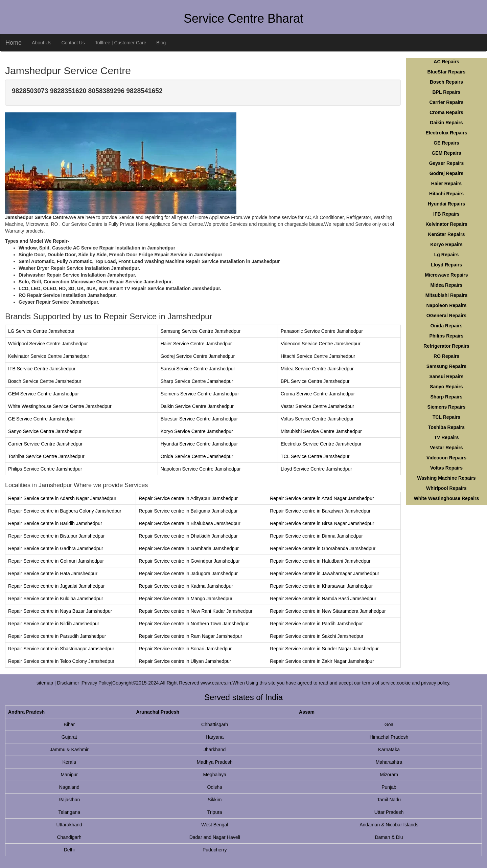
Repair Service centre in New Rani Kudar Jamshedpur (195, 611)
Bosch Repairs (446, 82)
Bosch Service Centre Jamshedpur (45, 381)
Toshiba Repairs (446, 427)
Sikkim (215, 800)
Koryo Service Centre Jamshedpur (197, 431)
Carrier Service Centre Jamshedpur (45, 444)
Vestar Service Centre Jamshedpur (317, 406)
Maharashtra (389, 762)
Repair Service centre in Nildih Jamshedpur (54, 624)
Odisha (215, 787)
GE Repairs (446, 143)
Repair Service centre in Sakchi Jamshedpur (317, 636)
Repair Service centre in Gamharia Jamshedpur (189, 548)
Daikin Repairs (446, 123)
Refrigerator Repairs (446, 346)
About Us (42, 43)
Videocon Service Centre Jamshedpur (321, 344)
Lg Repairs (446, 255)
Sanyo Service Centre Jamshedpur (45, 431)
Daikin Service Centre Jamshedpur (197, 406)
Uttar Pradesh (389, 812)
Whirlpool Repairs (446, 488)
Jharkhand (215, 750)
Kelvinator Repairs (446, 224)
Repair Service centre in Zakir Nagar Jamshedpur (322, 661)
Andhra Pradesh (26, 712)
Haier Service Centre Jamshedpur (196, 344)
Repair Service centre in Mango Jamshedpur (185, 599)
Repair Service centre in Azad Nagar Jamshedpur (322, 498)
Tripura (215, 812)
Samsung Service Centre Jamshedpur (201, 331)
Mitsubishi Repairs (446, 295)
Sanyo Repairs (446, 387)
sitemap (45, 683)
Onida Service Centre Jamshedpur (197, 456)
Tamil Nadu (389, 800)
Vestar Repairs (446, 448)
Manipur (69, 775)
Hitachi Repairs (446, 194)
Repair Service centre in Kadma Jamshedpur (186, 586)
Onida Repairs (447, 326)
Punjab (389, 787)
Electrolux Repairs (447, 133)
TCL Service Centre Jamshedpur (315, 456)
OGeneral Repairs (446, 316)
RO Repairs (446, 356)
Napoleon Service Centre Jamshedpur (201, 469)
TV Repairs (446, 437)
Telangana (69, 812)
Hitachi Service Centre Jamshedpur (318, 356)
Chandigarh (69, 837)
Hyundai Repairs (446, 204)
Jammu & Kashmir (69, 750)
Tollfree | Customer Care (121, 43)
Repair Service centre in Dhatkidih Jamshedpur (188, 536)
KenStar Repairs (447, 234)
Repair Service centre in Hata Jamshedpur (53, 573)
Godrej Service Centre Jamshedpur (198, 356)
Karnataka (389, 750)
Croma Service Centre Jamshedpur (318, 394)
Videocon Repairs (446, 458)
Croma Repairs (446, 112)
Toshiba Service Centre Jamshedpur (46, 456)
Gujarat (69, 737)
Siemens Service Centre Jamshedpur (200, 394)
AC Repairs (446, 62)
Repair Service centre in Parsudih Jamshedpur (57, 636)
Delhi (69, 850)
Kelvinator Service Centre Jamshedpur (49, 356)
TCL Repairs (446, 417)
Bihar (69, 724)
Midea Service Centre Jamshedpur (317, 369)
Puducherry (215, 850)
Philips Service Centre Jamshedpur (45, 469)
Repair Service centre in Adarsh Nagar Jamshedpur (62, 498)
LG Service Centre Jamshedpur (41, 331)
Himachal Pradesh (389, 737)
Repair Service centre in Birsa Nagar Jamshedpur (322, 523)
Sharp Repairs (447, 397)
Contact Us (73, 43)
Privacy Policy (96, 683)
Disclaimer (68, 683)
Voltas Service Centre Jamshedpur (317, 419)
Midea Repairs (447, 285)
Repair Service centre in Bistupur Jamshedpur (56, 536)
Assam (307, 712)
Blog (161, 43)
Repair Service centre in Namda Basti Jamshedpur (323, 599)
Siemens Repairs (447, 407)
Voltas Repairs (446, 468)
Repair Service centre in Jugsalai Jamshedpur (56, 586)
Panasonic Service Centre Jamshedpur (322, 331)
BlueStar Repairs (447, 72)
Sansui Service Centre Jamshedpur (198, 369)
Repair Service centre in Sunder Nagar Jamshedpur (324, 649)
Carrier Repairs (446, 102)
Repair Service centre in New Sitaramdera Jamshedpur (328, 611)
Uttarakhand (69, 825)
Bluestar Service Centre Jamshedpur (199, 419)
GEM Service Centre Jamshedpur (43, 394)
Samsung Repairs (446, 366)
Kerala (69, 762)
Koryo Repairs (446, 244)
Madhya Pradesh (215, 762)
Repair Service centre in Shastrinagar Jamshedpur (61, 649)
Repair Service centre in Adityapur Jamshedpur (188, 498)
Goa (389, 724)
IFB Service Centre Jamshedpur (42, 369)
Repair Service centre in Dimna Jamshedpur (316, 536)
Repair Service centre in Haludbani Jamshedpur (320, 561)
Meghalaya (215, 775)
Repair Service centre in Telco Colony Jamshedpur (61, 661)
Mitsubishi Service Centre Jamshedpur (321, 431)
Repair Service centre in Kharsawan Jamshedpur (321, 586)
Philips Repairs (446, 336)
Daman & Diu (389, 837)
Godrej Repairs (446, 173)
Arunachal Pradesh (158, 712)
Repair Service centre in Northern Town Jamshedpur (194, 624)
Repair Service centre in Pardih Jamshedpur (316, 624)
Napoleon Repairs (446, 305)
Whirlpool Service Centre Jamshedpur (48, 344)
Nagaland (69, 787)
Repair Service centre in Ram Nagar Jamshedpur (190, 636)
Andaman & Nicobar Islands (389, 825)
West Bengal (215, 825)
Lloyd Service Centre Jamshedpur (316, 469)
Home (14, 43)
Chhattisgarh (215, 724)
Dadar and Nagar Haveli (215, 837)
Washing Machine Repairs (447, 478)
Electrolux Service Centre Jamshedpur (321, 444)
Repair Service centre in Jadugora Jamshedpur (188, 573)
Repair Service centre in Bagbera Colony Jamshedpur (65, 511)
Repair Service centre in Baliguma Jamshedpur (188, 511)
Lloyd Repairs (447, 265)
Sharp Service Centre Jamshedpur (197, 381)
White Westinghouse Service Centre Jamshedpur (60, 406)
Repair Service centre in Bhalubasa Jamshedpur (189, 523)
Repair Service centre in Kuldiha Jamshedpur (56, 599)
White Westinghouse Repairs (447, 498)
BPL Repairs (447, 92)
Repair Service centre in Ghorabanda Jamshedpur (323, 548)
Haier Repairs (446, 183)
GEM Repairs (446, 153)
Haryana (215, 737)
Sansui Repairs (446, 376)
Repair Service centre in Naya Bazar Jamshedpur (60, 611)
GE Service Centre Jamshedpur (42, 419)
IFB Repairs (446, 214)
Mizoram (389, 775)
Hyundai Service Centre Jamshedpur (199, 444)
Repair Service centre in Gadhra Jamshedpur (56, 548)
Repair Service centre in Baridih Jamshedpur (55, 523)
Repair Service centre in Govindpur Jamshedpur (189, 561)
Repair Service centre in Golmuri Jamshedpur (56, 561)
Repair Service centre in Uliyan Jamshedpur (185, 661)
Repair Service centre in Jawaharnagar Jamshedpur (324, 573)
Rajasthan (69, 800)
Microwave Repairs (447, 275)
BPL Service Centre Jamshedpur (315, 381)
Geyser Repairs (447, 163)
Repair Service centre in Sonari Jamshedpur (185, 649)
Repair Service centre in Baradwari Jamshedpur (320, 511)
